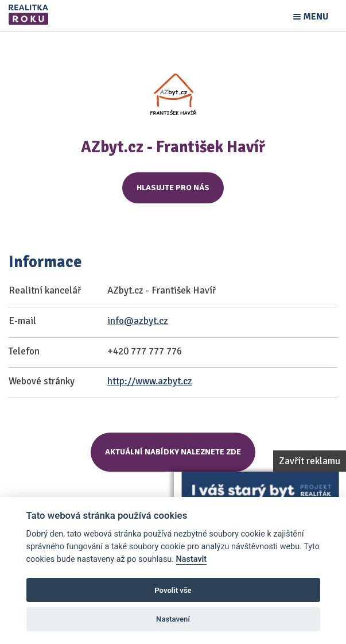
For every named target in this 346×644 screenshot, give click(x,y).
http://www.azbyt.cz (150, 381)
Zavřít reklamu (310, 461)
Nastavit (192, 559)
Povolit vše (173, 590)
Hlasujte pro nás (173, 188)
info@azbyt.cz (138, 321)
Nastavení (173, 619)
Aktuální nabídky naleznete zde (173, 452)
